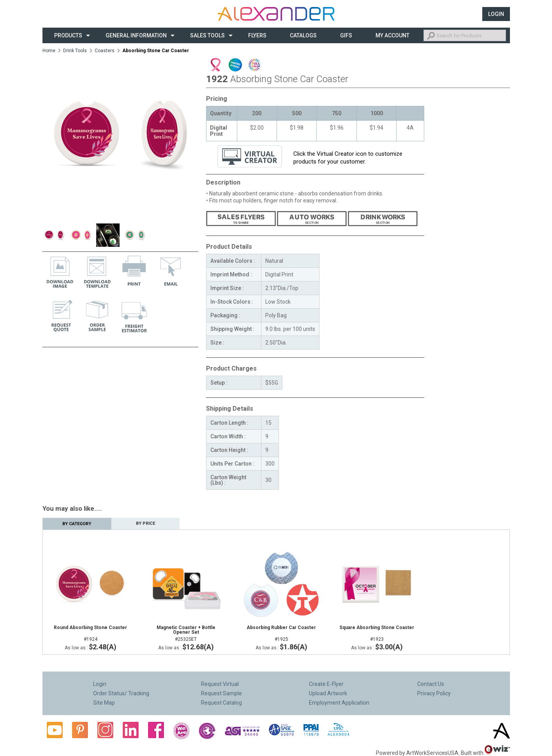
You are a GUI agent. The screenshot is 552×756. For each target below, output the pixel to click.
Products (68, 35)
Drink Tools (75, 51)
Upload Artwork (328, 693)
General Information (136, 35)
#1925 (281, 633)
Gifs (346, 35)
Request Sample (221, 693)
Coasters (105, 51)
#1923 (377, 633)
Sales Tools (207, 35)
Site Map (104, 703)
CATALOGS (303, 35)
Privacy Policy (434, 693)
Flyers (257, 35)
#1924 (91, 633)
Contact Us (431, 684)
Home (49, 51)
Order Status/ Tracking (121, 693)
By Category (77, 524)
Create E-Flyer (326, 684)
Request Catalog (221, 703)
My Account (392, 35)
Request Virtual (220, 684)
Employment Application (339, 703)
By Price (145, 523)
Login (496, 14)
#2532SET (186, 633)
